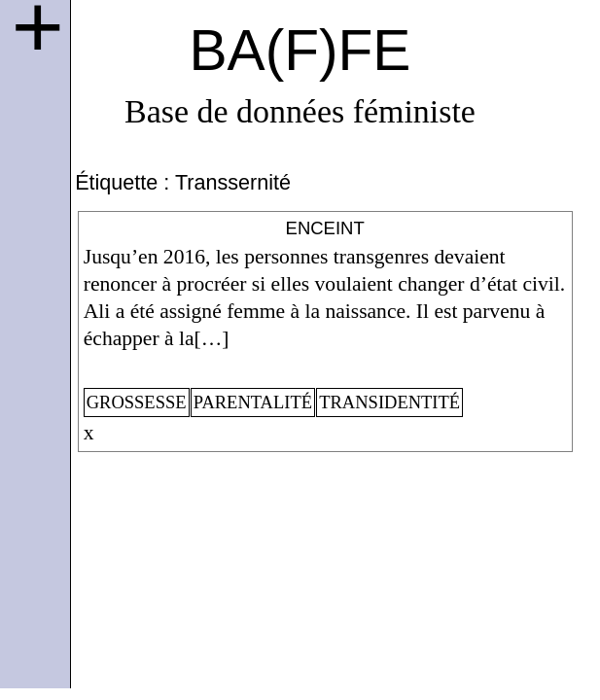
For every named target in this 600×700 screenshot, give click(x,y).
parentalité (253, 402)
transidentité (389, 402)
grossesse (137, 402)
